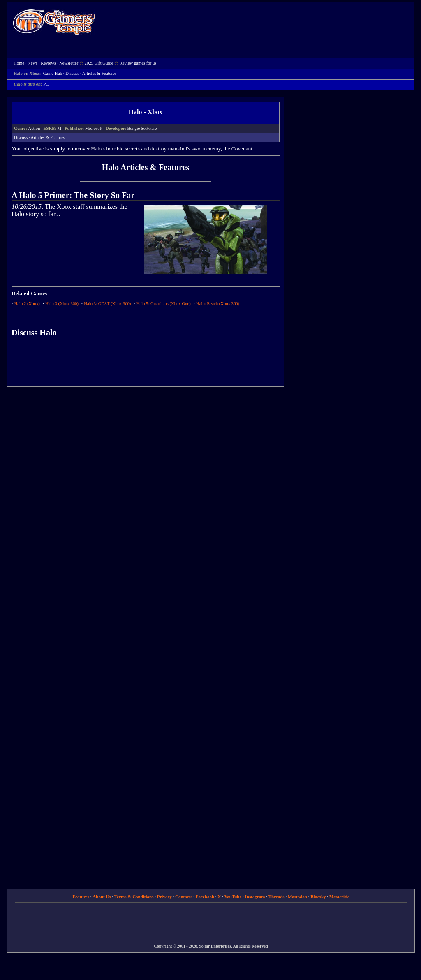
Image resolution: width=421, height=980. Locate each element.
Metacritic (339, 897)
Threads (276, 897)
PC (46, 84)
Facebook (205, 897)
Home (54, 22)
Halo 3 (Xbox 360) (62, 304)
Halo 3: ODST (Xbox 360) (107, 304)
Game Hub (53, 73)
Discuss (72, 73)
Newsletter (69, 63)
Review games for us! (139, 63)
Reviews (48, 63)
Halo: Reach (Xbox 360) (218, 304)
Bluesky (318, 897)
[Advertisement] (259, 23)
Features (81, 897)
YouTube (233, 897)
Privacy (164, 897)
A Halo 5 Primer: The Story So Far (73, 195)
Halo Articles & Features (146, 167)
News (32, 63)
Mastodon (297, 897)
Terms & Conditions (134, 897)
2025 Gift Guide (99, 63)
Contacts (184, 897)
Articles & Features (99, 73)
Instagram (255, 897)
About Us (102, 897)
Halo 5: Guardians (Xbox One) (164, 304)
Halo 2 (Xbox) (27, 304)
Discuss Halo (34, 333)
